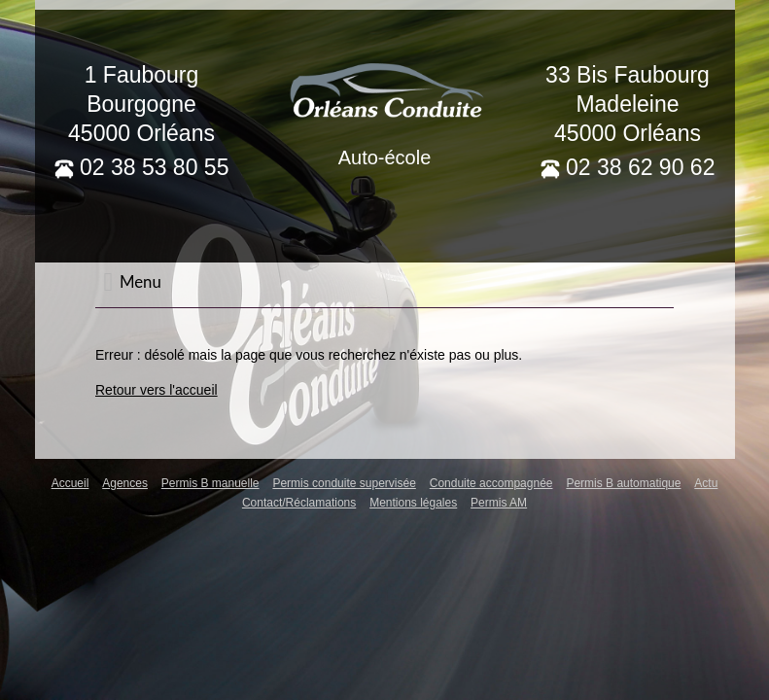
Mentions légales (413, 503)
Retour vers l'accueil (157, 390)
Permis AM (499, 503)
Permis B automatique (623, 483)
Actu (706, 483)
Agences (125, 483)
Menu (132, 282)
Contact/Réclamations (299, 503)
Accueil (70, 483)
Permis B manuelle (210, 483)
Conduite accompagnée (491, 483)
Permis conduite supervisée (344, 483)
